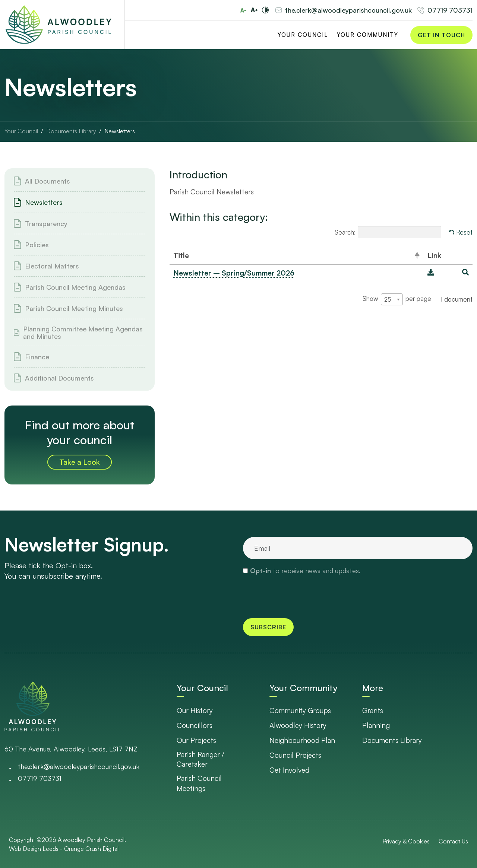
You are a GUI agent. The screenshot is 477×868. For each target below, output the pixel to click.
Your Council (303, 35)
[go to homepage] (32, 706)
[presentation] (300, 596)
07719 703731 (450, 10)
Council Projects (295, 755)
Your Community (368, 35)
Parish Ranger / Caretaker (200, 759)
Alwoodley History (298, 725)
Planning (376, 725)
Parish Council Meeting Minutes (74, 308)
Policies (37, 245)
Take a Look (80, 462)
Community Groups (300, 710)
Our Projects (196, 740)
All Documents (48, 181)
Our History (195, 710)
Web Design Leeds (34, 849)
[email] (358, 548)
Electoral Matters (52, 266)
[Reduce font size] (243, 10)
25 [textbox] (388, 299)
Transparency (46, 223)
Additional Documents (59, 378)
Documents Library (392, 740)
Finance (37, 357)
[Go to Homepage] (59, 25)
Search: (388, 232)
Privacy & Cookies (406, 841)
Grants (373, 710)
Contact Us (453, 841)
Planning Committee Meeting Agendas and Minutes (83, 333)
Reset (464, 232)
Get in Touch (441, 35)
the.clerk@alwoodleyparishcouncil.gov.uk (348, 10)
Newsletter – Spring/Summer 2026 (234, 273)
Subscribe (268, 627)
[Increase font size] (254, 10)
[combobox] (392, 299)
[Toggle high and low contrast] (265, 10)
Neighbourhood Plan (302, 740)
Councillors (195, 725)
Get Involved (289, 770)
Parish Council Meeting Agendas (75, 287)
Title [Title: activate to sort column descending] (181, 255)
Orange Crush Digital (91, 849)
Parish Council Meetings (199, 783)
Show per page (397, 299)
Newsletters (44, 202)
